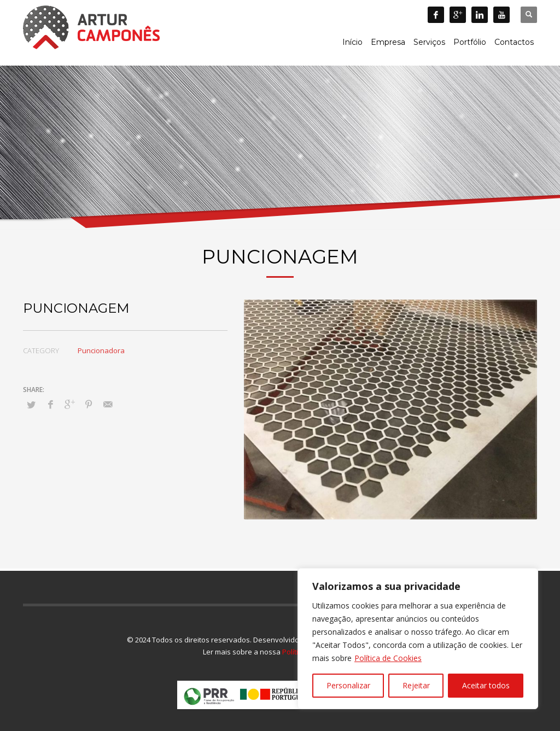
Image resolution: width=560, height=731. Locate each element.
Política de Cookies (388, 658)
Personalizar (348, 685)
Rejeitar (416, 685)
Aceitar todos (486, 685)
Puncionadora (101, 350)
